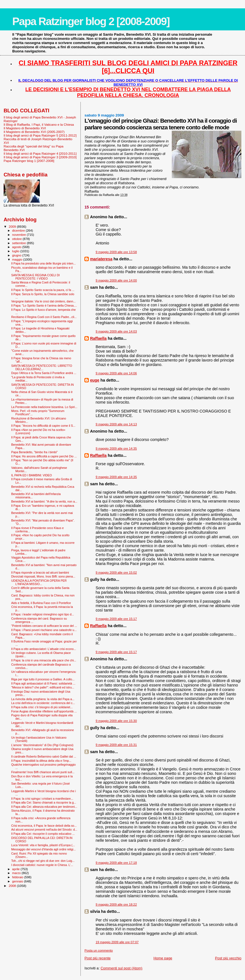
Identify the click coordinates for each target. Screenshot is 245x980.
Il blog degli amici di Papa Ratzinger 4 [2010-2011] (40, 153)
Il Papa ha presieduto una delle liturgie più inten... (43, 263)
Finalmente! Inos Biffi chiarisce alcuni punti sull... (43, 772)
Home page (163, 958)
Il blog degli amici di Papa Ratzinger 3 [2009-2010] (40, 157)
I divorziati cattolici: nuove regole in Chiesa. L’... (42, 865)
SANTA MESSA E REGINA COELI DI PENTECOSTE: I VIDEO (35, 277)
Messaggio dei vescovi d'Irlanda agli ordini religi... (43, 849)
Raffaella (98, 338)
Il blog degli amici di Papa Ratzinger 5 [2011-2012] (40, 135)
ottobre (18, 239)
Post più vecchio (228, 958)
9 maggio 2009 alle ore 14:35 (116, 448)
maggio (18, 259)
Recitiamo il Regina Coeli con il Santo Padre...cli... (44, 317)
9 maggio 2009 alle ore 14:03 (116, 331)
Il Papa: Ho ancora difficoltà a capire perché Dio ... (44, 456)
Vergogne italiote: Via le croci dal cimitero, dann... (43, 301)
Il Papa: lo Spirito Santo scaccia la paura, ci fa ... (43, 290)
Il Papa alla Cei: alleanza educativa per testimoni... (44, 807)
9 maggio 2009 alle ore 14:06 (116, 373)
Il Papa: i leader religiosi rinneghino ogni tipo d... (42, 614)
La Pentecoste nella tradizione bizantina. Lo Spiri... (44, 407)
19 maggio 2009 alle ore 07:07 (117, 942)
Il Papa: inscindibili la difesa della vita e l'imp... (41, 761)
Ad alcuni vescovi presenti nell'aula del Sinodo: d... (44, 829)
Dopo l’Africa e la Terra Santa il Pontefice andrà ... (44, 373)
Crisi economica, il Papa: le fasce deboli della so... (44, 826)
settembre (20, 243)
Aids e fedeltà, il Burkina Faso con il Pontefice (41, 603)
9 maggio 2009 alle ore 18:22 (116, 904)
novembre (20, 235)
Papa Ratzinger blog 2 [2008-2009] (91, 21)
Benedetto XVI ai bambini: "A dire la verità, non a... (44, 501)
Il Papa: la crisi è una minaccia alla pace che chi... (44, 660)
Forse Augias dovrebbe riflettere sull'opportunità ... (44, 711)
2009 (13, 226)
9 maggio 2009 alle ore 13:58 (116, 252)
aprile (16, 869)
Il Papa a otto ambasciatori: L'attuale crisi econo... (44, 649)
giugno (17, 255)
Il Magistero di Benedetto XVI (25, 128)
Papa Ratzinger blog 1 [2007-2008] (29, 161)
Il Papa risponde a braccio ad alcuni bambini (40, 573)
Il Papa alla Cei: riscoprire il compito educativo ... (43, 834)
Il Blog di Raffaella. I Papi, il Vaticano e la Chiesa (39, 124)
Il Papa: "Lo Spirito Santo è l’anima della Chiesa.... (44, 305)
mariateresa (101, 259)
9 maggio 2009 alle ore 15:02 (116, 573)
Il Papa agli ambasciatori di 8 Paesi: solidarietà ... (43, 683)
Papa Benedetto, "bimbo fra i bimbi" (34, 452)
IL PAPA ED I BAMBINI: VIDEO (31, 475)
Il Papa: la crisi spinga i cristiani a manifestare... (42, 799)
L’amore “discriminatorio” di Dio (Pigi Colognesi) (42, 745)
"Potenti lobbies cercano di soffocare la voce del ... (44, 626)
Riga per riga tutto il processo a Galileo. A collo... (43, 679)
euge (95, 380)
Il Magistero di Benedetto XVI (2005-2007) (34, 132)
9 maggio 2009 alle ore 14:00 (116, 280)
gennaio (18, 881)
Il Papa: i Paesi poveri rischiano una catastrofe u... (44, 630)
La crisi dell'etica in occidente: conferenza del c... (43, 703)
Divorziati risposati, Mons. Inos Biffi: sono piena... (43, 576)
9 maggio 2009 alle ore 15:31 (116, 745)
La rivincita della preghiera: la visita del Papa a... (43, 699)
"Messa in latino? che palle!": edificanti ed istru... (43, 687)
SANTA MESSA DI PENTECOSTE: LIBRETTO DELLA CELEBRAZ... (42, 367)
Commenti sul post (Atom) (121, 968)
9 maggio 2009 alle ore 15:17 (116, 619)
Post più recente (97, 958)
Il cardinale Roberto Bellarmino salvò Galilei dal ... (44, 756)
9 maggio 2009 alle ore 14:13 (116, 424)
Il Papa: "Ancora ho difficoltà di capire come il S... (43, 426)
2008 (13, 886)
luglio (16, 251)
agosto (17, 247)
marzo (17, 873)
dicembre (19, 231)
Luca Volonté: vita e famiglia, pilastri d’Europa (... (43, 845)
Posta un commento (99, 950)
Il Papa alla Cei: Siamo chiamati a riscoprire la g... (44, 802)
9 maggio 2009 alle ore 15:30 (116, 721)
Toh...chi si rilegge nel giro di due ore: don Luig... (43, 861)
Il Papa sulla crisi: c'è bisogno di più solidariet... (42, 707)
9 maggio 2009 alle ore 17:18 (116, 863)
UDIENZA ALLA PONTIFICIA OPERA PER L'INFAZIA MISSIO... (39, 582)
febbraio (18, 877)
